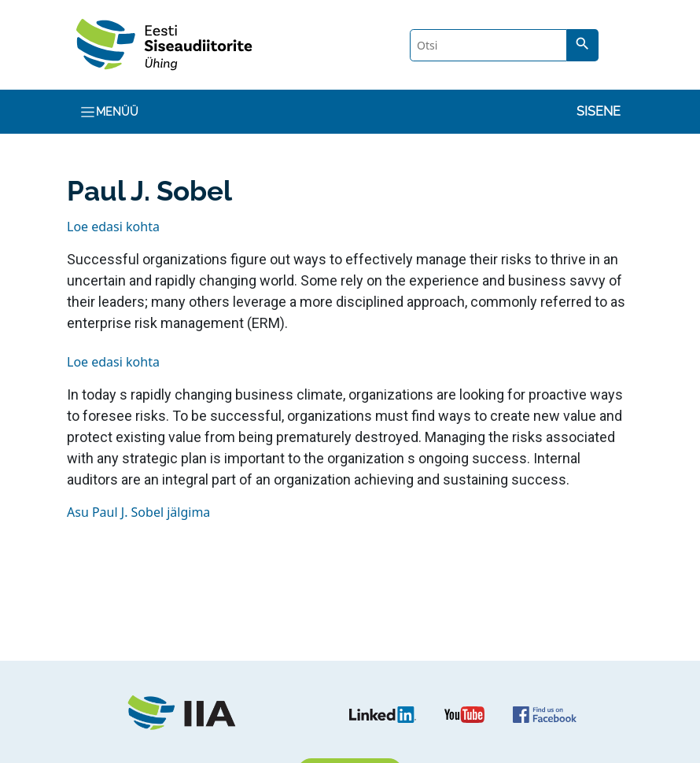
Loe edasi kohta (113, 227)
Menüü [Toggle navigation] (109, 112)
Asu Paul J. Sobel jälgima (138, 512)
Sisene (599, 111)
